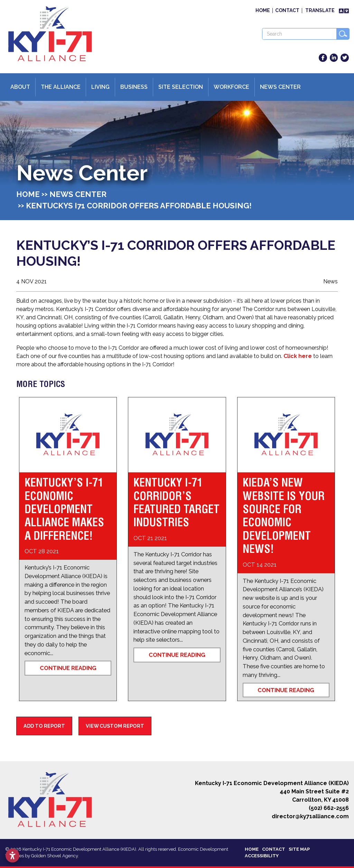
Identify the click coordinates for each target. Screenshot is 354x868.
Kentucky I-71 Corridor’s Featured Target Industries (176, 502)
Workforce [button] (231, 87)
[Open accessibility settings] (12, 856)
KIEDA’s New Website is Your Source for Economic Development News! (284, 516)
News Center (280, 87)
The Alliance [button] (61, 87)
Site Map (299, 849)
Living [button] (100, 87)
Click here (298, 356)
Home (263, 10)
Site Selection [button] (181, 87)
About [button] (20, 87)
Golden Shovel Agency (54, 856)
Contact (287, 10)
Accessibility (262, 856)
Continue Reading (68, 668)
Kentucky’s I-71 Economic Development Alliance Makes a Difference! (64, 509)
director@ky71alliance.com (310, 816)
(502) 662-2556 (329, 808)
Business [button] (134, 87)
